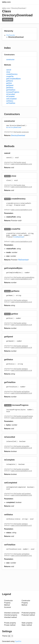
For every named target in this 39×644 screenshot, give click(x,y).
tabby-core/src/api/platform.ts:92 (22, 210)
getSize (9, 83)
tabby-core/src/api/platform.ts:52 (22, 164)
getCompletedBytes (14, 79)
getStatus (10, 88)
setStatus (10, 101)
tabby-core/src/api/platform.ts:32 (22, 279)
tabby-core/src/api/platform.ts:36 (22, 370)
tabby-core (6, 2)
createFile (10, 76)
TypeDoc (18, 641)
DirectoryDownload (18, 8)
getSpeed (10, 85)
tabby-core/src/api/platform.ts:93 (22, 241)
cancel (9, 70)
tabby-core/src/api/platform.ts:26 (22, 187)
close (8, 72)
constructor (10, 60)
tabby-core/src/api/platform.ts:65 (22, 495)
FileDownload (18, 237)
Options (31, 2)
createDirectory (12, 74)
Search (27, 2)
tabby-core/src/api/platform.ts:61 (22, 556)
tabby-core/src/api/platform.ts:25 (22, 325)
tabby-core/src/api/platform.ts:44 (22, 471)
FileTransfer (11, 35)
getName (10, 81)
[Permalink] (17, 121)
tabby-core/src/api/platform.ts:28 (22, 348)
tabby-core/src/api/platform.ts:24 (22, 302)
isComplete (10, 96)
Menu (35, 2)
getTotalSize (11, 90)
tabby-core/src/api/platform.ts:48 (22, 448)
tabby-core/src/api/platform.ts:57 (22, 525)
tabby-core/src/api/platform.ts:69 (22, 418)
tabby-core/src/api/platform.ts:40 (22, 393)
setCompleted (11, 99)
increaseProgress (13, 92)
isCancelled (11, 94)
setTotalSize (11, 103)
